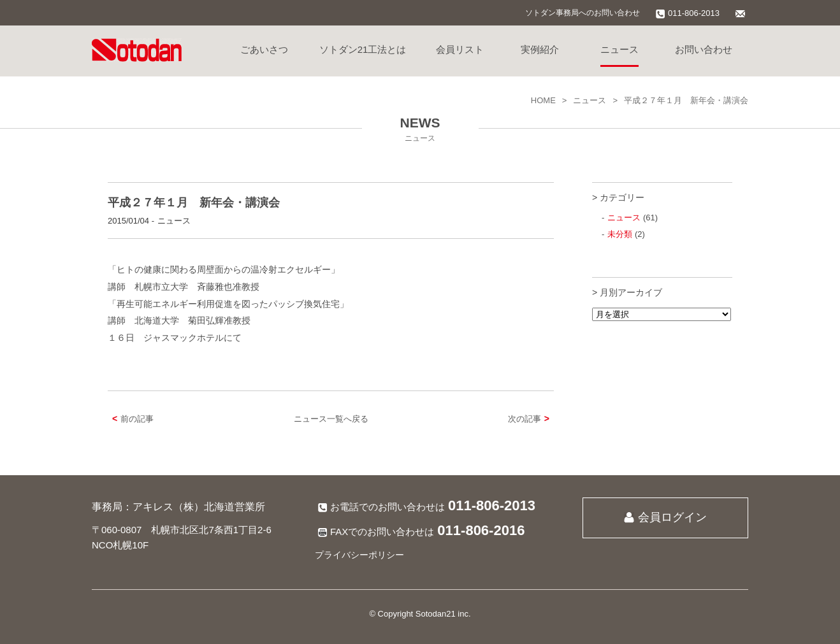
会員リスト (460, 49)
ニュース (619, 49)
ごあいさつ (264, 49)
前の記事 (131, 419)
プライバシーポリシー (359, 555)
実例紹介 (540, 49)
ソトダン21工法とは (363, 49)
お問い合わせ (704, 49)
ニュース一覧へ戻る (331, 419)
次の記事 (531, 419)
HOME (543, 100)
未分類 (620, 234)
